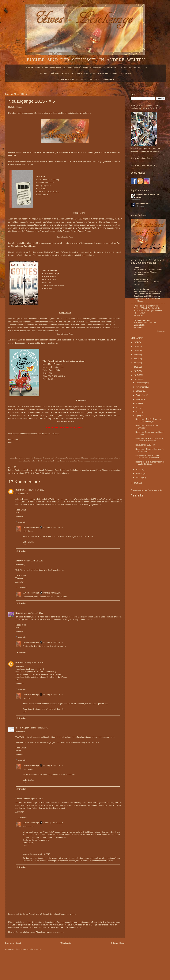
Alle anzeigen (160, 331)
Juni (138, 407)
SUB (67, 73)
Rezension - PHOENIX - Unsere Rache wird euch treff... (149, 440)
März (138, 469)
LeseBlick (138, 267)
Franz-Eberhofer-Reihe (87, 340)
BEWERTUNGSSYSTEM (106, 67)
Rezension (88, 161)
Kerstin (19, 799)
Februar (139, 473)
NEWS (128, 73)
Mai (138, 412)
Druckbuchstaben (142, 320)
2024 (136, 342)
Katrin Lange (75, 470)
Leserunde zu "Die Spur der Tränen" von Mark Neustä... (148, 457)
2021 (136, 355)
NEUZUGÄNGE (52, 73)
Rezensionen (53, 67)
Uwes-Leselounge (31, 527)
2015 (136, 379)
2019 (136, 363)
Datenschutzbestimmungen (97, 79)
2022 (136, 350)
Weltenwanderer (143, 204)
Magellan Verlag (68, 237)
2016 (136, 375)
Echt (56, 470)
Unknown (20, 662)
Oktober (139, 391)
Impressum (67, 79)
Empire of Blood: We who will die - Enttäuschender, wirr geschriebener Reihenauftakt (148, 311)
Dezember (141, 383)
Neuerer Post (13, 943)
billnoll (83, 961)
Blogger (101, 961)
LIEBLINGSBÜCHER (77, 67)
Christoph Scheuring (45, 470)
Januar (139, 478)
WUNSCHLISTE (83, 73)
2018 (136, 367)
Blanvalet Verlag (68, 334)
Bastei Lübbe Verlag (68, 422)
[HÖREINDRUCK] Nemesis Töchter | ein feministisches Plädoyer (148, 271)
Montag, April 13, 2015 (34, 490)
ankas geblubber (141, 289)
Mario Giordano (103, 470)
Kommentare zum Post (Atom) (28, 949)
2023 (136, 346)
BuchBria (20, 490)
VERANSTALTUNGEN (108, 73)
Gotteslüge (64, 470)
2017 (136, 371)
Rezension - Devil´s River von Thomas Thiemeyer (148, 420)
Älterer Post (118, 943)
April (138, 416)
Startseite (66, 943)
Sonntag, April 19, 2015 (33, 799)
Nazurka (19, 613)
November (141, 387)
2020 (136, 359)
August (139, 399)
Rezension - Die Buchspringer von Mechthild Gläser (150, 463)
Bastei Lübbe (21, 470)
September (141, 395)
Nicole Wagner (22, 728)
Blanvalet (31, 470)
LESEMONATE (32, 67)
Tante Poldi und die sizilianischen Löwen (52, 473)
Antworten (20, 516)
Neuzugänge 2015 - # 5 (24, 473)
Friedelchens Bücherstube (146, 306)
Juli (138, 403)
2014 (136, 483)
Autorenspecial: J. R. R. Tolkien (146, 282)
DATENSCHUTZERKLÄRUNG (60, 927)
